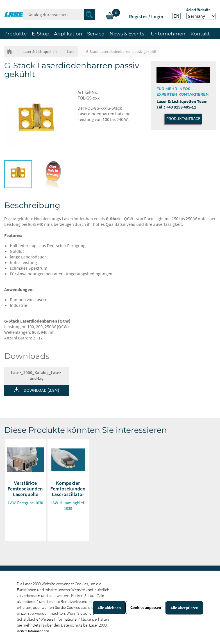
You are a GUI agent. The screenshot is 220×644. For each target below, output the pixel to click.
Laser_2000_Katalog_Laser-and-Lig (37, 375)
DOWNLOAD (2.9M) (41, 390)
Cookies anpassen (146, 607)
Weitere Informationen (33, 631)
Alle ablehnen (109, 608)
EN (176, 16)
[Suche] (59, 15)
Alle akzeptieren (184, 608)
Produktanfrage (183, 119)
